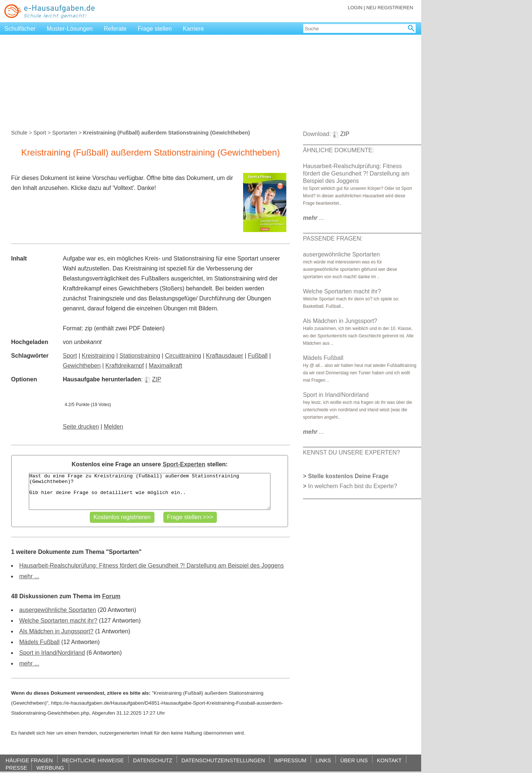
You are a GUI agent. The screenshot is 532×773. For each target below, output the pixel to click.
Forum (111, 596)
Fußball (258, 356)
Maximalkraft (165, 366)
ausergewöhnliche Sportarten (58, 610)
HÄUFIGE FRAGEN (29, 760)
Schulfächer (20, 29)
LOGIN (355, 8)
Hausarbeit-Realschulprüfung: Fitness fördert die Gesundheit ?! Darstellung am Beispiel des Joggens (151, 566)
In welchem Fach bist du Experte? (353, 486)
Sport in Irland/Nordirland (52, 653)
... (313, 218)
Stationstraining (140, 356)
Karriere (193, 29)
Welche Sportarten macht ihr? (58, 621)
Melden (113, 427)
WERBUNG (50, 768)
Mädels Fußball (39, 642)
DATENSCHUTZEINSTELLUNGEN (223, 760)
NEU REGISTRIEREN (390, 8)
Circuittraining (183, 356)
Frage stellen (155, 29)
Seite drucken (81, 427)
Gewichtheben (82, 366)
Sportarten (64, 133)
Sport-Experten (184, 464)
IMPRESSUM (290, 760)
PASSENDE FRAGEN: (333, 239)
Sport (40, 133)
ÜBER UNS (354, 760)
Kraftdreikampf (125, 366)
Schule (19, 133)
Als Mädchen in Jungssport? (56, 631)
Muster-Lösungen (70, 29)
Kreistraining (98, 356)
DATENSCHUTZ (153, 760)
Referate (115, 29)
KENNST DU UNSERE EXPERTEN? (352, 452)
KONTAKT (389, 760)
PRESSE (16, 768)
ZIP (153, 379)
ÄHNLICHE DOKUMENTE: (338, 150)
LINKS (323, 760)
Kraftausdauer (224, 356)
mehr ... (29, 576)
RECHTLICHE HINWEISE (93, 760)
